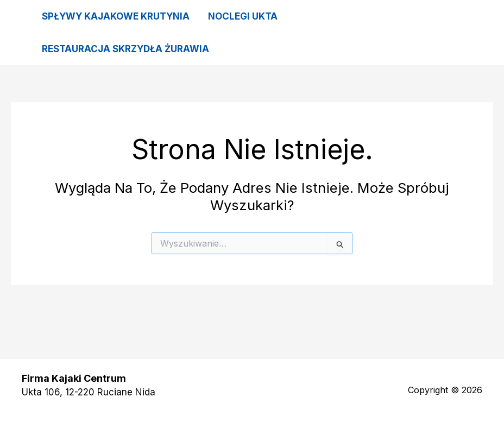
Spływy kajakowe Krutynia (116, 16)
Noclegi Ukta (243, 16)
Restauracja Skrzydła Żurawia (125, 49)
